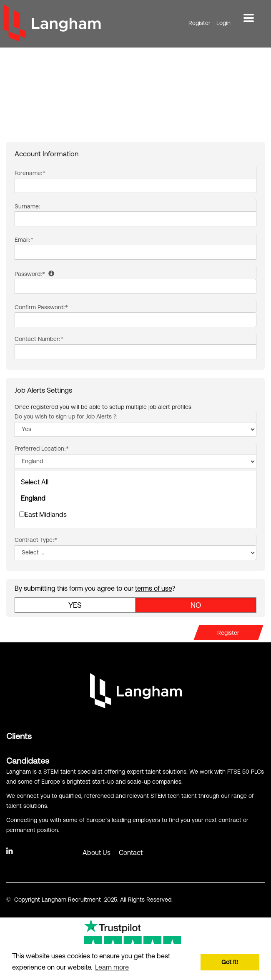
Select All (35, 482)
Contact (131, 852)
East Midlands (43, 514)
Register (199, 23)
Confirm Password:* (41, 307)
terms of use (154, 588)
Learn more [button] (112, 967)
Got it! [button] (230, 962)
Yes (75, 605)
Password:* (34, 274)
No (196, 605)
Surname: (28, 206)
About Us (97, 852)
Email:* (24, 240)
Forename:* (30, 173)
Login (223, 23)
